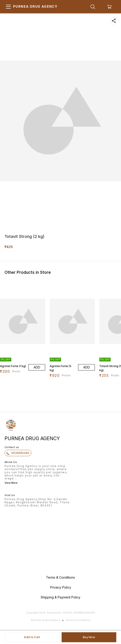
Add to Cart (32, 637)
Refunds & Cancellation (45, 620)
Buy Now (89, 637)
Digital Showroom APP (79, 613)
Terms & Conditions (78, 620)
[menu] (8, 7)
